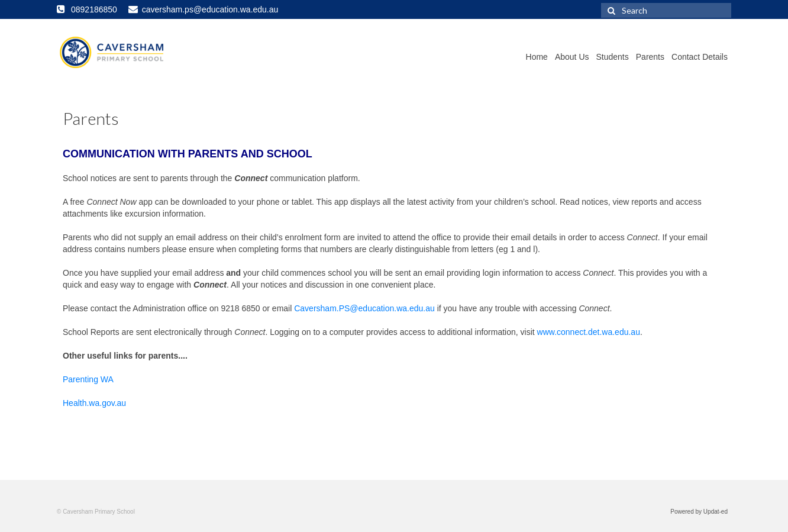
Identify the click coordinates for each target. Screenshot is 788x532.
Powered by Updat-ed (699, 512)
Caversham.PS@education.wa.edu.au (364, 308)
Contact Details (700, 57)
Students (613, 57)
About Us (572, 57)
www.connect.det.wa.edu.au (589, 332)
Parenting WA (88, 379)
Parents (650, 57)
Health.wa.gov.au (94, 403)
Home (537, 57)
